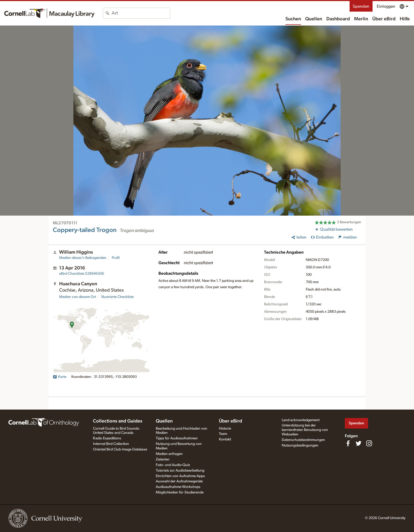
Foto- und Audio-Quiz (173, 465)
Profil (116, 258)
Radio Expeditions (107, 438)
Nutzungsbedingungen (300, 445)
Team (223, 434)
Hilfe (405, 19)
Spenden (361, 6)
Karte (60, 377)
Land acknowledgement (301, 420)
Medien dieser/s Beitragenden (83, 258)
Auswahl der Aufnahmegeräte (179, 481)
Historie (225, 429)
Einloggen (386, 6)
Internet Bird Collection (111, 444)
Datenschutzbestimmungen (303, 440)
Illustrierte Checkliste (117, 297)
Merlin (361, 19)
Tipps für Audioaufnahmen (177, 438)
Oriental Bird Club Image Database (120, 449)
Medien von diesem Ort (77, 297)
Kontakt (225, 439)
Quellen (314, 19)
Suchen (293, 19)
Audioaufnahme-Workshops (178, 487)
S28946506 (82, 274)
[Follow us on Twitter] (359, 443)
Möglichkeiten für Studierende (180, 492)
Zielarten (163, 459)
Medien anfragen (169, 454)
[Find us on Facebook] (348, 443)
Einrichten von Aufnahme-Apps (180, 476)
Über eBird (384, 19)
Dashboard (338, 19)
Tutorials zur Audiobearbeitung (180, 471)
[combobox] (141, 13)
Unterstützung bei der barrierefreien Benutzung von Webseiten (305, 430)
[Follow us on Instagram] (369, 443)
